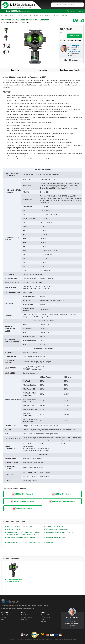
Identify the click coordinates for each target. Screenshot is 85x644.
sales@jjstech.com (29, 608)
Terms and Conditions (48, 615)
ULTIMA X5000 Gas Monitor (37, 16)
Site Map (44, 622)
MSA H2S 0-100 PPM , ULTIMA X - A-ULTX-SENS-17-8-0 (23, 544)
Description (15, 70)
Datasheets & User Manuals (70, 70)
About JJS (5, 615)
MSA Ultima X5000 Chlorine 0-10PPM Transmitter (13, 581)
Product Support (26, 617)
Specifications (42, 70)
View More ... (50, 543)
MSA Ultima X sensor (14, 530)
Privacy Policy (45, 617)
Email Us (71, 55)
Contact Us (5, 617)
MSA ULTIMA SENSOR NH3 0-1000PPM (59, 533)
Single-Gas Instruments (12, 16)
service (70, 11)
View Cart (24, 619)
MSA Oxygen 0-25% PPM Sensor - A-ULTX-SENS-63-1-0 (23, 539)
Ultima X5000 (24, 16)
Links (43, 619)
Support (79, 11)
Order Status (25, 615)
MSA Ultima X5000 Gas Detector (57, 527)
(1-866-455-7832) (25, 11)
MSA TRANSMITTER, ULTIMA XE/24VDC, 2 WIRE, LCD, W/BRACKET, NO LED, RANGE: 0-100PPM (24, 534)
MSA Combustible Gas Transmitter (57, 530)
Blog (3, 619)
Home (3, 16)
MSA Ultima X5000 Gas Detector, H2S (19, 527)
